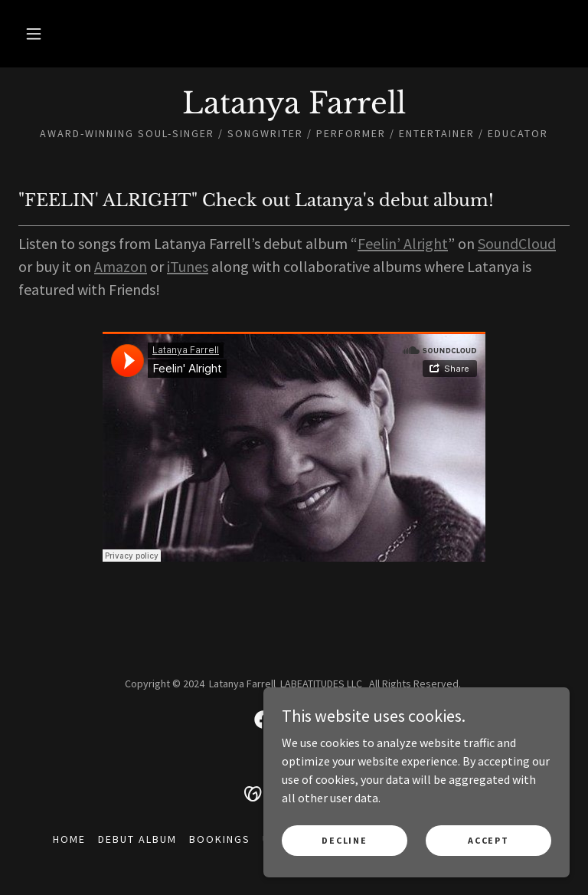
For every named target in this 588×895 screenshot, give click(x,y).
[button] (34, 34)
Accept (488, 840)
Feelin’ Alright (403, 243)
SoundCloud (517, 243)
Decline (344, 840)
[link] (294, 109)
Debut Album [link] (137, 839)
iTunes (188, 266)
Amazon (121, 266)
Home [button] (69, 839)
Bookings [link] (220, 839)
